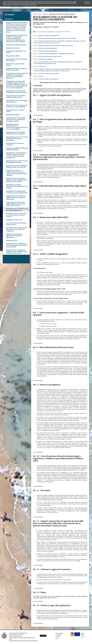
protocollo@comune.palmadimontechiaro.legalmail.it (23, 641)
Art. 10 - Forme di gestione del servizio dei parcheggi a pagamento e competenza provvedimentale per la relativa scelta (58, 63)
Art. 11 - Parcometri (40, 66)
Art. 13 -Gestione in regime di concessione (47, 74)
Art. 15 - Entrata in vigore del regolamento (47, 79)
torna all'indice (39, 115)
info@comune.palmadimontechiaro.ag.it (24, 638)
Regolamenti (45, 14)
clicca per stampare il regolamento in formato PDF (52, 32)
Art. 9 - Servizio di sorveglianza (43, 59)
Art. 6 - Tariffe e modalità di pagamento (46, 51)
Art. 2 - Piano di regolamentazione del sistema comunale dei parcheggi (55, 38)
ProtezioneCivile (83, 635)
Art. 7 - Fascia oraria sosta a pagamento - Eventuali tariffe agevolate (54, 54)
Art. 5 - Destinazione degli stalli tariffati (46, 48)
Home (34, 14)
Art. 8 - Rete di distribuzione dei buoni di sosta (48, 56)
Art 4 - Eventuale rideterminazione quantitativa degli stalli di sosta (54, 46)
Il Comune (39, 14)
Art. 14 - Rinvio (39, 76)
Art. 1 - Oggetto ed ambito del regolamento (47, 36)
